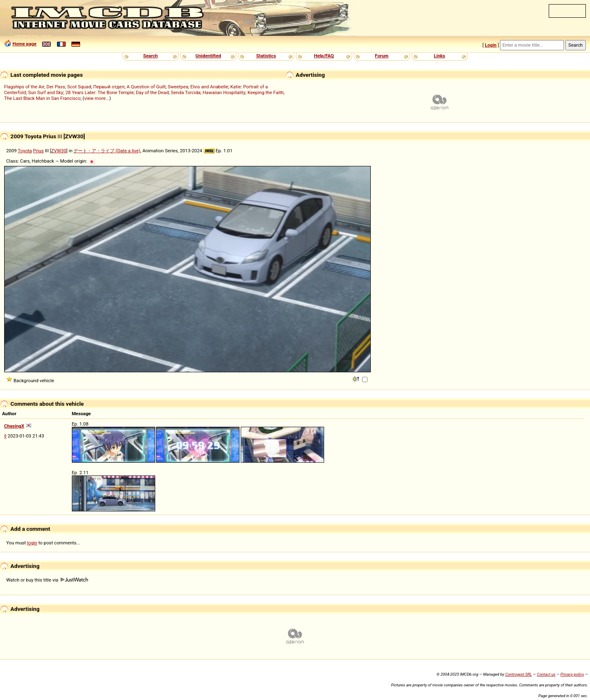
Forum (382, 56)
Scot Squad (79, 87)
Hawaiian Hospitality (224, 92)
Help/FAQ (324, 56)
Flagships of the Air (24, 87)
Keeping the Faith (266, 92)
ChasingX (14, 426)
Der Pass (56, 87)
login (32, 543)
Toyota (25, 151)
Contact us (546, 674)
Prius (38, 151)
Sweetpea (178, 87)
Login (490, 45)
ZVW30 (59, 151)
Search (150, 56)
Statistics (266, 56)
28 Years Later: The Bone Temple (99, 92)
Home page (24, 44)
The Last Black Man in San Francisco (42, 98)
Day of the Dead (152, 92)
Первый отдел (109, 87)
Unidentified (209, 56)
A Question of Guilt (146, 87)
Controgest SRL (518, 674)
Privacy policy (572, 674)
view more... (97, 98)
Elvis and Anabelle (209, 87)
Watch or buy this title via (47, 580)
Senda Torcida (186, 92)
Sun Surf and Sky (46, 92)
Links (440, 56)
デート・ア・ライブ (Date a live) (107, 151)
